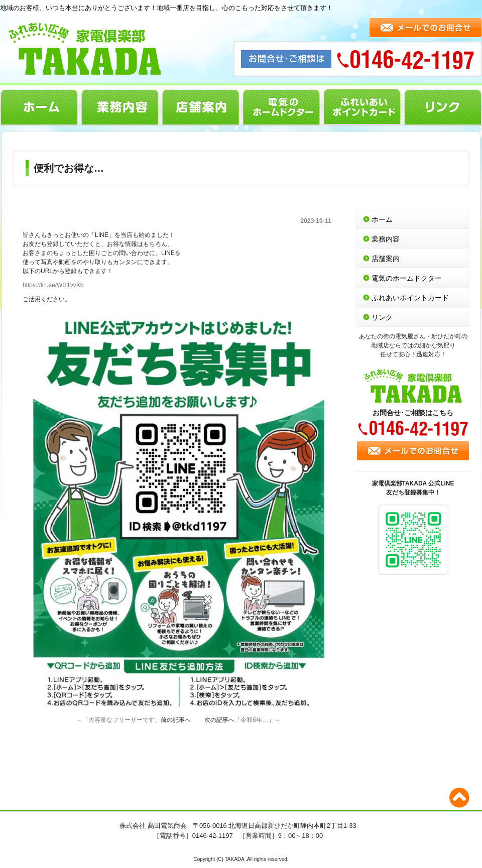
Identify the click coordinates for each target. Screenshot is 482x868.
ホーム (39, 107)
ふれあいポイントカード (362, 107)
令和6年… (254, 720)
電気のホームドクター (281, 107)
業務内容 (120, 107)
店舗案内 (201, 107)
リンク (443, 107)
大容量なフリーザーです (122, 720)
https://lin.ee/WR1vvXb (53, 285)
